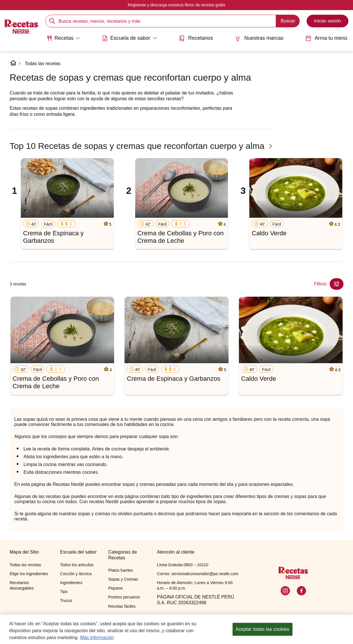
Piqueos (116, 588)
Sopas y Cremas (123, 579)
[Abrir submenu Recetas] (63, 38)
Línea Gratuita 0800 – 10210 (182, 565)
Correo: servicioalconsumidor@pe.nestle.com (198, 574)
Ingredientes (71, 583)
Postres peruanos (124, 597)
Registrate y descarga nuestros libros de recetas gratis (176, 5)
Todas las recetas (43, 64)
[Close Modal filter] (337, 284)
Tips (64, 592)
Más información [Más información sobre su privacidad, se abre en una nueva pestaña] (97, 639)
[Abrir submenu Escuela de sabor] (129, 38)
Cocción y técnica (76, 574)
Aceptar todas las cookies (263, 630)
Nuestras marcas (259, 38)
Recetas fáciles (122, 606)
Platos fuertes (121, 570)
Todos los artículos (77, 565)
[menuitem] (63, 40)
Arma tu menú (326, 38)
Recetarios (196, 38)
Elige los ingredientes (29, 574)
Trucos (66, 601)
